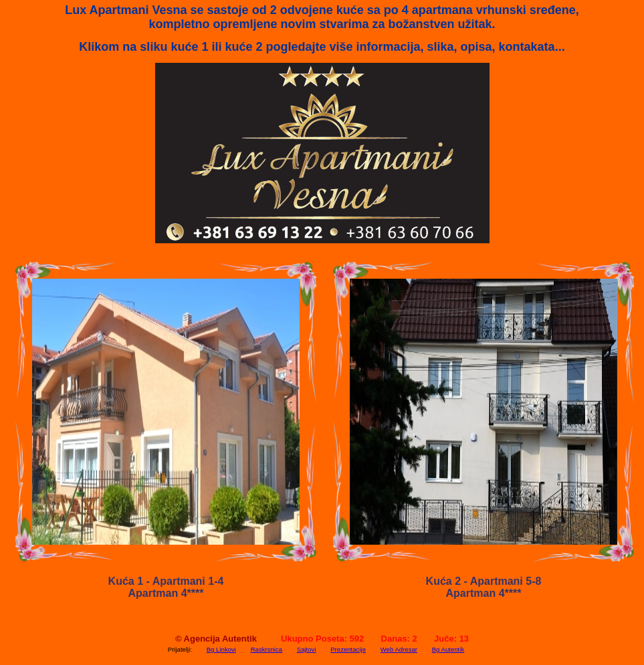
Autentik (239, 639)
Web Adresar (399, 649)
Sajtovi (307, 649)
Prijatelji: (180, 649)
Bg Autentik (448, 649)
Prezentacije (348, 649)
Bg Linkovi (221, 649)
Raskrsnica (266, 649)
